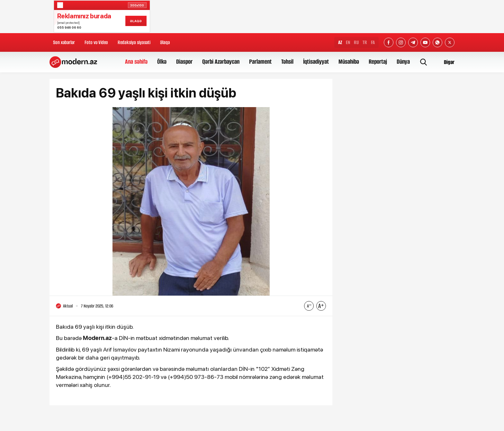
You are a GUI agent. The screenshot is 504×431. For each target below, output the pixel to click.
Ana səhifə (136, 62)
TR (365, 42)
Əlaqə (165, 42)
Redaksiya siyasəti (134, 42)
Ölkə (162, 62)
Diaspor (184, 62)
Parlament (260, 62)
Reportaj (378, 62)
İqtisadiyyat (316, 62)
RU (356, 42)
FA (373, 42)
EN (348, 42)
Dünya (403, 62)
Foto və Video (96, 42)
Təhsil (287, 62)
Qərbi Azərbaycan (221, 62)
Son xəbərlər (64, 42)
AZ (340, 42)
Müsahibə (349, 62)
